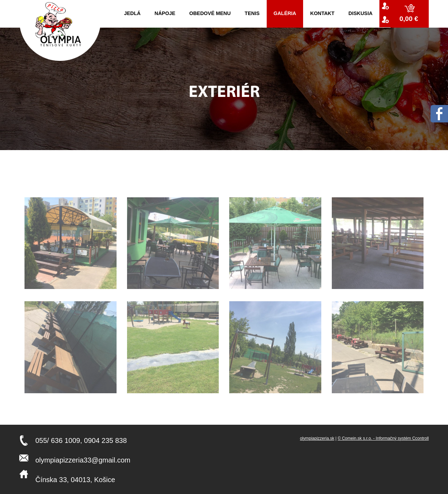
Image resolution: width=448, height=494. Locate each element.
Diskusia (361, 13)
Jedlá (132, 13)
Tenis (252, 13)
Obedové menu (210, 13)
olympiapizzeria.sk (317, 438)
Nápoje (165, 13)
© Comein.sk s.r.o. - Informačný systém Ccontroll (383, 438)
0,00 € (410, 19)
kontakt (322, 13)
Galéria (285, 13)
